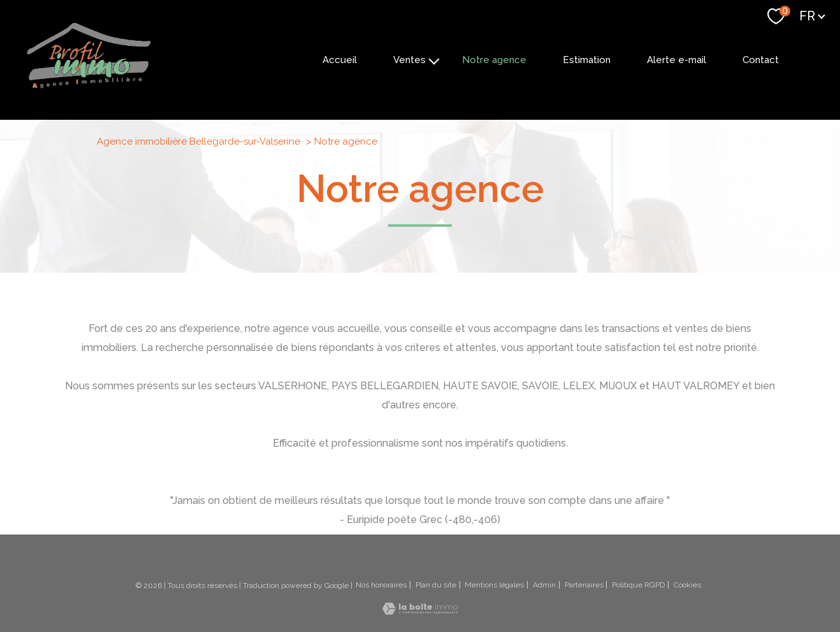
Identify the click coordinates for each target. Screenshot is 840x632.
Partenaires (584, 585)
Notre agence (494, 60)
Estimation (587, 60)
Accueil (340, 60)
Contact (761, 60)
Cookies (687, 585)
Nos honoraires (381, 585)
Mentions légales (494, 585)
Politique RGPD (638, 585)
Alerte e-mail (677, 60)
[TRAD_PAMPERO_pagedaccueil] (89, 87)
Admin (544, 585)
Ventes (409, 60)
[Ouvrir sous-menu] (434, 60)
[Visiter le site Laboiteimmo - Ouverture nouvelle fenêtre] (420, 611)
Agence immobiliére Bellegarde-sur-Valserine (199, 141)
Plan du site (436, 585)
